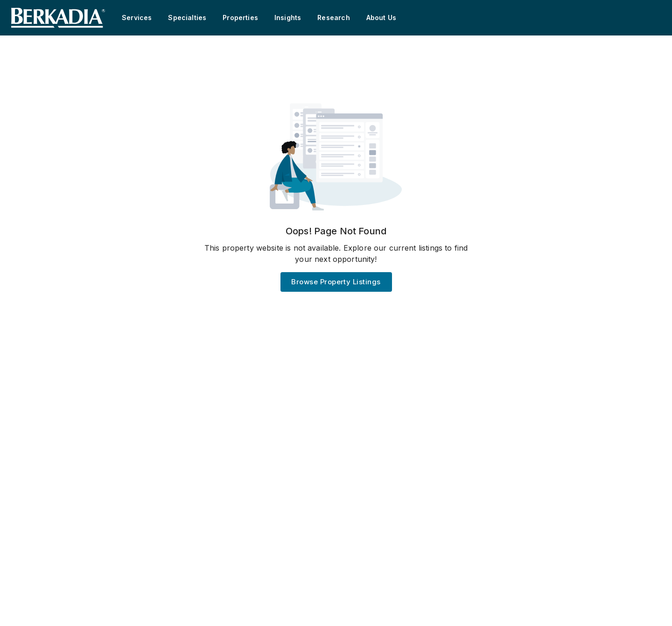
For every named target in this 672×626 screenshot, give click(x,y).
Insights (288, 18)
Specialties (187, 18)
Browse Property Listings (336, 282)
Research (333, 18)
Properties (240, 18)
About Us (381, 18)
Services (137, 18)
